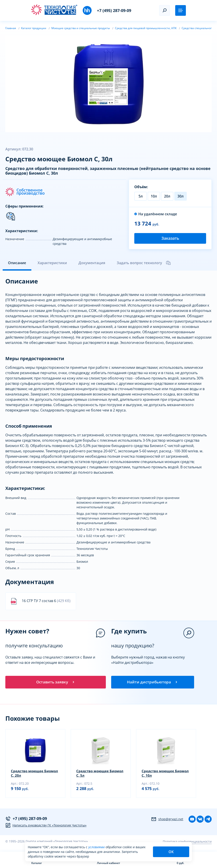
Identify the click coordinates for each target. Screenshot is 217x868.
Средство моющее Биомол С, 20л (28, 775)
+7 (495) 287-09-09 (114, 10)
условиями (97, 847)
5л (141, 196)
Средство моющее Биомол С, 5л (93, 775)
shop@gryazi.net (167, 821)
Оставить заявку (56, 683)
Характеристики (52, 263)
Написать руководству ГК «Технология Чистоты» (46, 827)
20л (167, 196)
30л (181, 196)
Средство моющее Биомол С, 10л (159, 775)
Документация (92, 263)
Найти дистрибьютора (153, 683)
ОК (171, 852)
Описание (17, 263)
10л (154, 196)
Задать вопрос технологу (144, 263)
